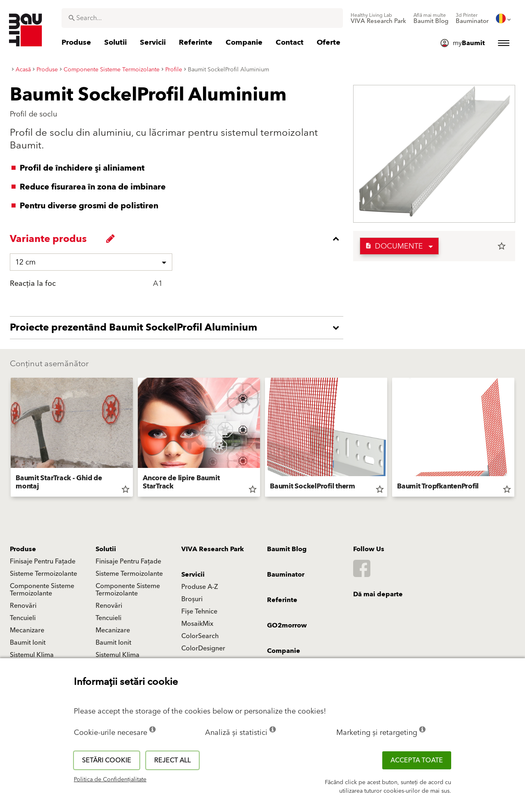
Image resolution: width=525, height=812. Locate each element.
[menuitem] (378, 18)
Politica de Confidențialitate (110, 780)
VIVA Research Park (213, 549)
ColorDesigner (203, 648)
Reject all (172, 760)
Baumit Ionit (28, 643)
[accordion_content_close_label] (179, 239)
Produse (23, 549)
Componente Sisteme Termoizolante (42, 590)
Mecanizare (27, 630)
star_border (502, 246)
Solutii (106, 549)
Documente (394, 246)
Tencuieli (23, 618)
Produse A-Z (200, 587)
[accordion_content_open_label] (179, 328)
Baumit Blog (287, 549)
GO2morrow (287, 625)
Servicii (193, 575)
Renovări (23, 606)
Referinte (282, 600)
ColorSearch (200, 636)
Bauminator (286, 575)
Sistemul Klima (32, 655)
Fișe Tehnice (199, 611)
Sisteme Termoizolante (43, 574)
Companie (284, 651)
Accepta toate (417, 760)
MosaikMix (197, 624)
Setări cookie (107, 760)
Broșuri (192, 599)
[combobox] (202, 18)
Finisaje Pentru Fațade (43, 561)
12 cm (25, 262)
